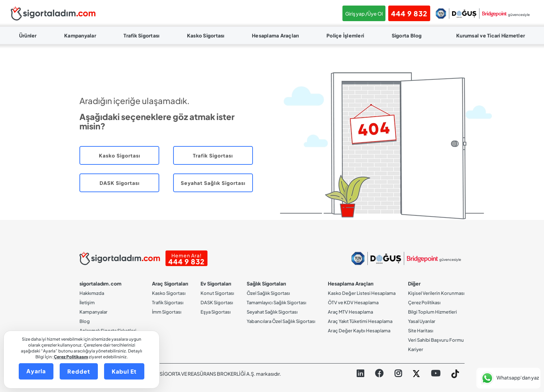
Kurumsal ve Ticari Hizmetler (491, 35)
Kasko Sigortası (206, 35)
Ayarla (36, 371)
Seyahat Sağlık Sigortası (213, 183)
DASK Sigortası (120, 183)
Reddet (79, 371)
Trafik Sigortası (141, 35)
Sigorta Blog (407, 35)
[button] (508, 378)
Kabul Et (124, 371)
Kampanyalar (80, 35)
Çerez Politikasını (71, 357)
